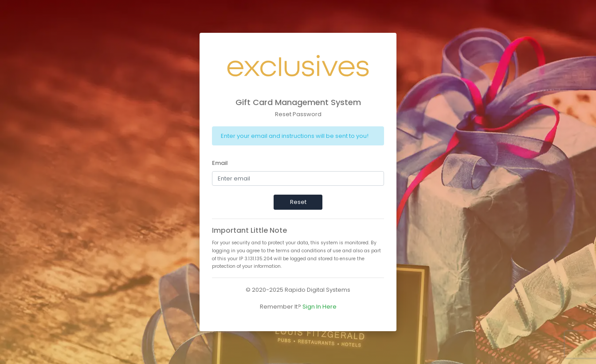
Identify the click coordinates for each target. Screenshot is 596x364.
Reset (298, 202)
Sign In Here (320, 307)
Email (220, 163)
